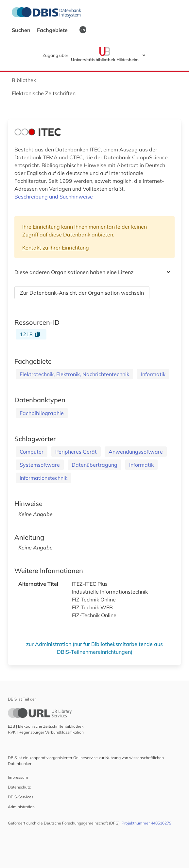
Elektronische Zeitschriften (44, 93)
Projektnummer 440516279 (146, 823)
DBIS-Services (21, 797)
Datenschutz (19, 787)
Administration (21, 807)
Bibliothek (24, 80)
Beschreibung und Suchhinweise (54, 197)
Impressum (18, 777)
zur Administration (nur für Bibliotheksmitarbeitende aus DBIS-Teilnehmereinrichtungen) (94, 648)
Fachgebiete (53, 30)
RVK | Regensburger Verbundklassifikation (46, 732)
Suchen (22, 30)
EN (83, 30)
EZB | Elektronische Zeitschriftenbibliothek (46, 726)
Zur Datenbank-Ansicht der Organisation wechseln (82, 293)
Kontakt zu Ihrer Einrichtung (56, 248)
